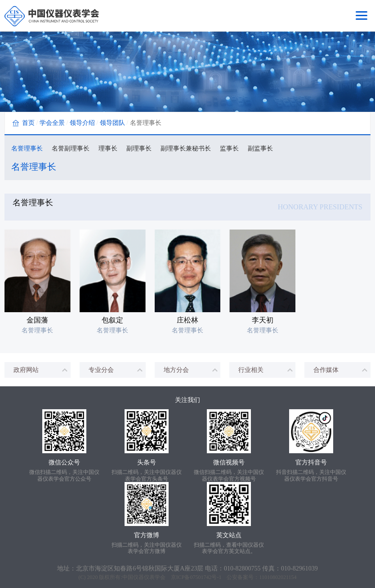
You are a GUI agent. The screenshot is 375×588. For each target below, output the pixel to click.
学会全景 (52, 123)
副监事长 (260, 148)
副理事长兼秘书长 (186, 148)
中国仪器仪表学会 (144, 577)
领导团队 (112, 123)
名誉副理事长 (71, 148)
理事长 (108, 148)
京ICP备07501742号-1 (196, 577)
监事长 (229, 148)
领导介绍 (82, 123)
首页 (28, 123)
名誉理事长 (27, 148)
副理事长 (139, 148)
